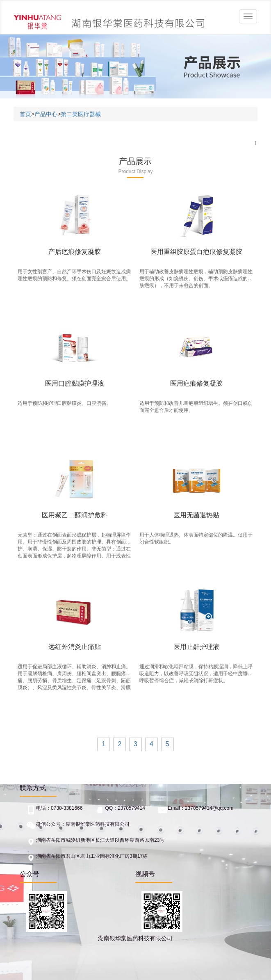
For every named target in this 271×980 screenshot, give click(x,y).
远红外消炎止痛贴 (75, 647)
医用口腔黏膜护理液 (75, 383)
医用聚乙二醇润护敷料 (75, 515)
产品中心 (46, 114)
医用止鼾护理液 (196, 647)
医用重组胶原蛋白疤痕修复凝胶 (196, 252)
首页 (25, 114)
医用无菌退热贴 (196, 515)
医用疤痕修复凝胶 (196, 383)
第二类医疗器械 (81, 114)
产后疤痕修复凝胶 (75, 252)
